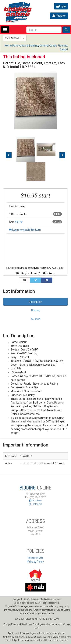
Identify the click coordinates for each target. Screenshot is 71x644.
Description (35, 302)
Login (61, 6)
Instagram (36, 504)
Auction (36, 319)
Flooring (63, 46)
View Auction (12, 38)
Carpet (64, 49)
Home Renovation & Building (21, 46)
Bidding (36, 310)
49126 (19, 222)
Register (59, 16)
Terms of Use (35, 558)
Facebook (36, 501)
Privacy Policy (36, 562)
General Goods (48, 46)
